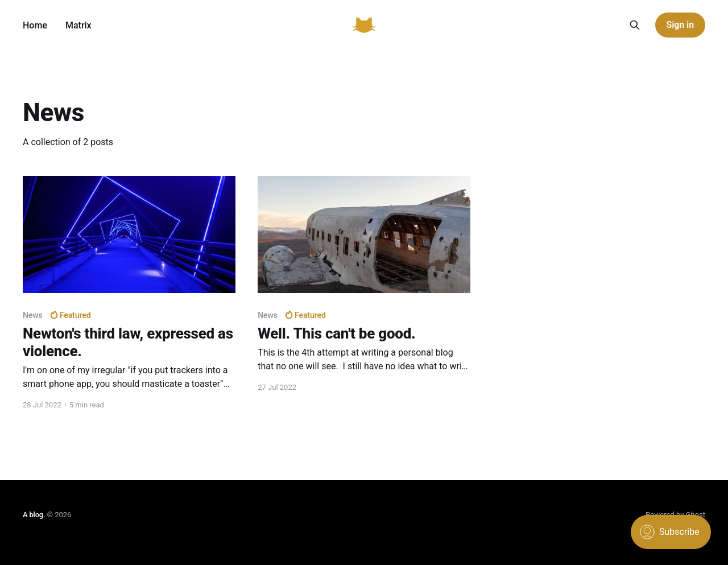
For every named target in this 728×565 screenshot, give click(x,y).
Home (35, 25)
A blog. (34, 515)
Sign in (680, 25)
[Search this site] (635, 25)
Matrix (78, 25)
